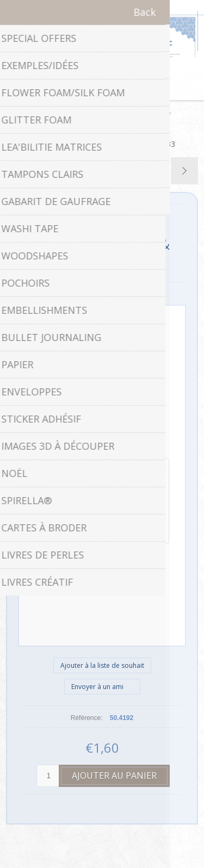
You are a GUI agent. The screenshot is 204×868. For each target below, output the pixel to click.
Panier (116, 86)
